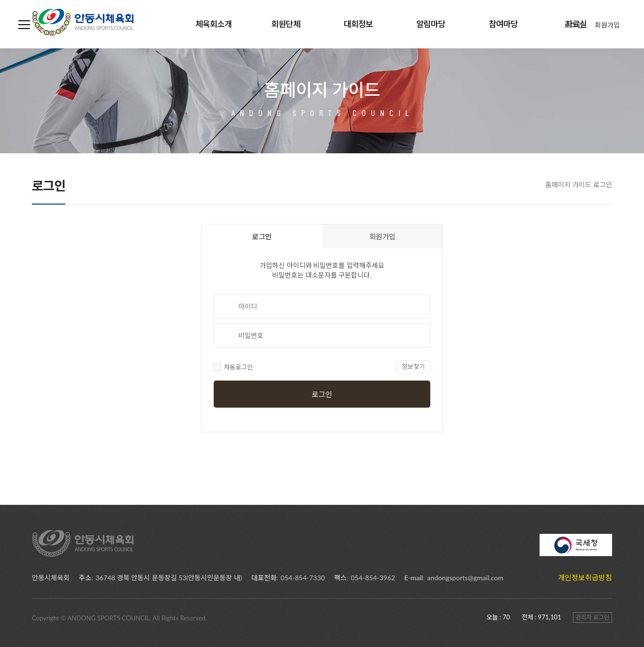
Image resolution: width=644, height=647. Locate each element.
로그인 (574, 25)
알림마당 (431, 24)
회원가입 (607, 25)
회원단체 (286, 24)
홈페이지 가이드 (568, 184)
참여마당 (503, 24)
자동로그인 (233, 367)
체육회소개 (213, 24)
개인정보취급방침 (585, 577)
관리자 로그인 (593, 617)
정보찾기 (413, 367)
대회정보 (358, 24)
